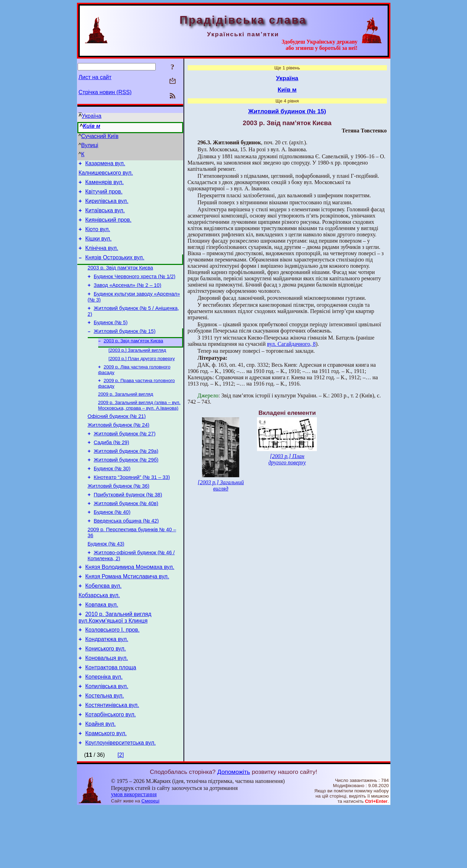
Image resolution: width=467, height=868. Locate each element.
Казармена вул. (105, 164)
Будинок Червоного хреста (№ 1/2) (135, 290)
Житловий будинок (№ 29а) (126, 480)
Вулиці (90, 145)
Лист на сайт (95, 77)
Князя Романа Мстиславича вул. (127, 619)
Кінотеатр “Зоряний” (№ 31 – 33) (132, 509)
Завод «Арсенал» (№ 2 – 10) (127, 300)
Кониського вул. (106, 698)
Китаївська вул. (105, 217)
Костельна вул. (105, 751)
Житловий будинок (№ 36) (119, 519)
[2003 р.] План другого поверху (142, 379)
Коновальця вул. (107, 709)
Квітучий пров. (104, 196)
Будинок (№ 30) (112, 500)
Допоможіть (234, 832)
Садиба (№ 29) (111, 470)
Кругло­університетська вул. (120, 803)
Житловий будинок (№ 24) (119, 451)
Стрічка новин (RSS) (105, 92)
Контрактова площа (111, 719)
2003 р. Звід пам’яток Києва (120, 280)
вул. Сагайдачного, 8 (291, 344)
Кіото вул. (98, 238)
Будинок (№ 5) (111, 340)
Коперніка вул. (104, 730)
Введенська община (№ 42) (126, 558)
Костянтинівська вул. (112, 761)
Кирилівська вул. (107, 206)
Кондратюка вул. (107, 688)
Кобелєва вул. (103, 629)
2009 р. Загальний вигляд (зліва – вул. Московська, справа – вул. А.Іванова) (139, 429)
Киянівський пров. (108, 227)
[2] (121, 815)
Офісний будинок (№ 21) (117, 441)
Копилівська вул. (107, 740)
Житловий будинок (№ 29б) (126, 490)
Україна (92, 116)
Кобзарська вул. (99, 640)
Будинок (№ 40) (112, 548)
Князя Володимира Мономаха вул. (130, 608)
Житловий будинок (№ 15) (124, 350)
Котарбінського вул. (111, 772)
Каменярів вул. (105, 185)
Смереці (150, 861)
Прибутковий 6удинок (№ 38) (128, 529)
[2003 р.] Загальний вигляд (138, 370)
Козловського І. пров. (112, 677)
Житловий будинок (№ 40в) (126, 539)
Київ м (92, 126)
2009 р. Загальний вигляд (126, 417)
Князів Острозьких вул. (115, 269)
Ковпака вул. (102, 650)
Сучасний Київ (100, 136)
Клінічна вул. (102, 258)
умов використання (134, 855)
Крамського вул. (106, 793)
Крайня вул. (101, 782)
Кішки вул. (99, 248)
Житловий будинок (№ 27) (124, 460)
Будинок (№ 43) (106, 583)
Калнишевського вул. (106, 175)
